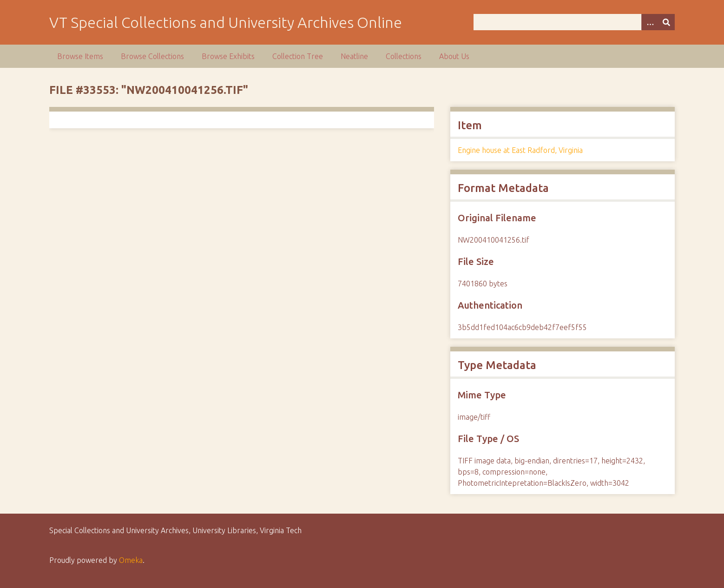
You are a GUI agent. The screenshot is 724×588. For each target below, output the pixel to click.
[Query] (574, 22)
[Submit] (666, 22)
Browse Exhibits (228, 56)
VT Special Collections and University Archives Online (226, 22)
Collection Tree (298, 56)
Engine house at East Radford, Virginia (520, 150)
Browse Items (80, 56)
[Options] (650, 22)
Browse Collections (152, 56)
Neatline (354, 56)
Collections (404, 56)
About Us (454, 56)
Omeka (131, 560)
